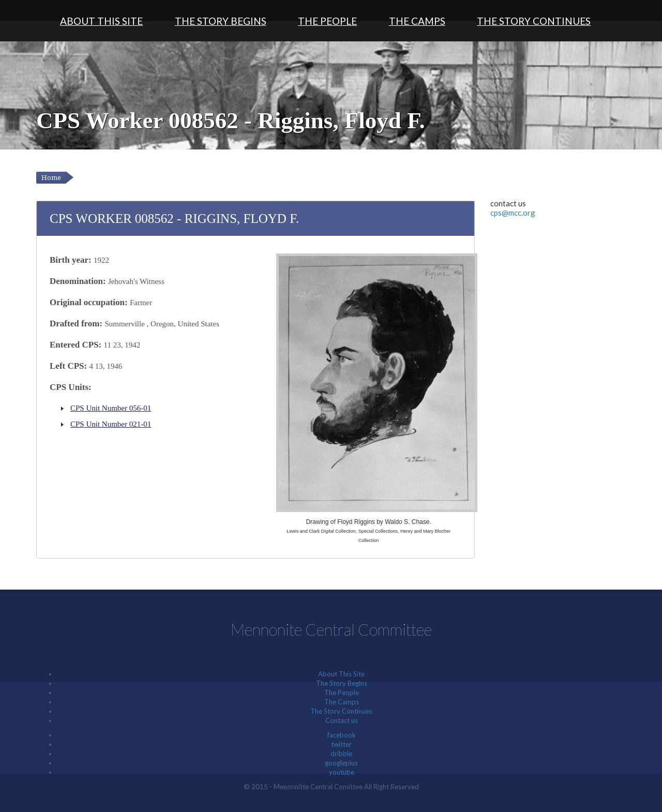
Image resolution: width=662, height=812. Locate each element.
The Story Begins (221, 21)
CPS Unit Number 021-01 (111, 424)
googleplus (341, 763)
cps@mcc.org (513, 213)
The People (327, 21)
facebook (342, 735)
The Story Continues (534, 21)
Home (51, 178)
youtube (342, 772)
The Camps (417, 21)
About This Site (101, 21)
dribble (341, 754)
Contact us (342, 720)
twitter (341, 744)
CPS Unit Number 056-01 (111, 408)
